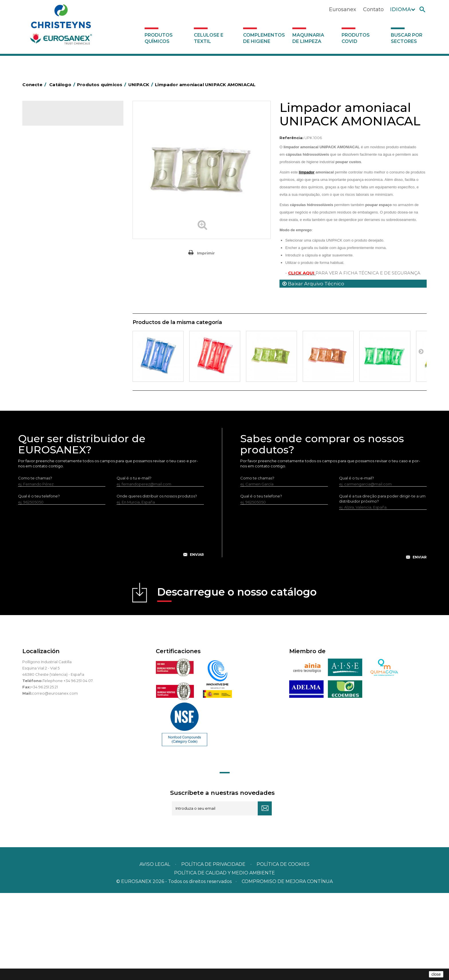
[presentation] (111, 622)
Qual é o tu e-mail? (134, 565)
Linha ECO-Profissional (54, 342)
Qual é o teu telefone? (39, 583)
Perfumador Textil (50, 254)
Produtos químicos (159, 38)
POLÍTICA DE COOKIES (283, 951)
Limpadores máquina (53, 315)
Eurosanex (343, 9)
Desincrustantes (48, 183)
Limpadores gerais (51, 307)
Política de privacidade (213, 951)
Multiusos (42, 351)
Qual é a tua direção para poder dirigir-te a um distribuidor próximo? (382, 586)
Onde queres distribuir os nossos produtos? (157, 583)
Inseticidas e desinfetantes (58, 209)
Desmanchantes (49, 218)
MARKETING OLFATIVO (54, 138)
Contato (373, 9)
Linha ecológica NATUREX (57, 333)
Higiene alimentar (50, 191)
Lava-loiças (44, 262)
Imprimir (206, 253)
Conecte (35, 85)
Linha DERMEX (47, 324)
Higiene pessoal (48, 200)
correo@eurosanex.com (55, 780)
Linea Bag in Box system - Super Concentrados (62, 284)
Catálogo (49, 117)
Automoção (45, 156)
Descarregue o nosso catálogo (237, 681)
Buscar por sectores (407, 38)
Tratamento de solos (52, 369)
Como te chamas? (35, 565)
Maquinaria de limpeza (308, 38)
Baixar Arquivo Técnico (313, 284)
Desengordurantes (51, 174)
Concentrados (47, 165)
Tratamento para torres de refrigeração (70, 378)
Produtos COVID (356, 38)
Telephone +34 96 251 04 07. (68, 768)
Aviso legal (155, 951)
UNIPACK (42, 386)
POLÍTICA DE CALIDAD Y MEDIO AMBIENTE (224, 960)
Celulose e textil (209, 38)
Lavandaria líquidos (51, 227)
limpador (307, 172)
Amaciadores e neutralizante (60, 245)
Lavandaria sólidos (50, 236)
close (436, 974)
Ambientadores (48, 147)
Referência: (292, 138)
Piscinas (41, 360)
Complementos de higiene (264, 38)
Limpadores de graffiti (54, 298)
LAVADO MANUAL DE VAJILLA (61, 271)
